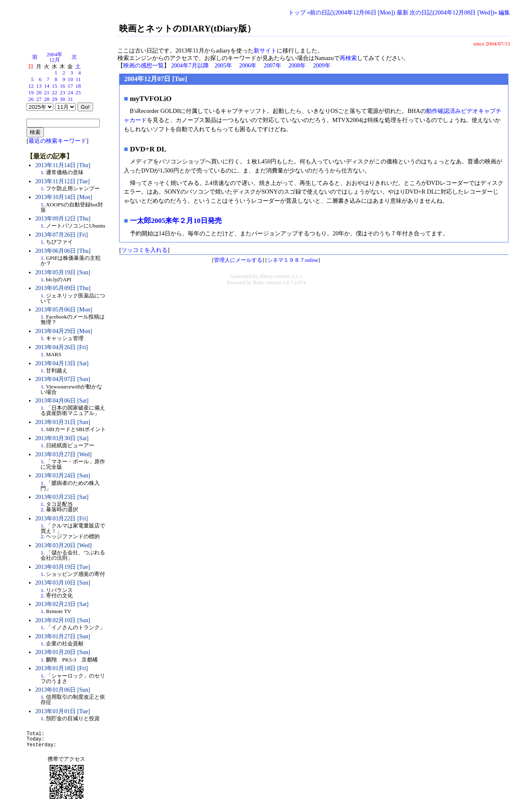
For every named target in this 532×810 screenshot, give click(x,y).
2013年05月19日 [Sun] (63, 272)
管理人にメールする (238, 260)
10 (71, 79)
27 (39, 99)
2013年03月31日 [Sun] (63, 422)
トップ (297, 12)
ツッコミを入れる (144, 250)
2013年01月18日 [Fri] (61, 668)
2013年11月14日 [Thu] (63, 165)
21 (47, 93)
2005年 (223, 66)
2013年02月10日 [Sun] (63, 620)
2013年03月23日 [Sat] (62, 497)
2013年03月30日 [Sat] (62, 438)
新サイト (265, 51)
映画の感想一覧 (144, 66)
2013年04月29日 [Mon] (64, 331)
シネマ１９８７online (293, 260)
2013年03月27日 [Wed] (63, 454)
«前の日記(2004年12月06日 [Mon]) (351, 12)
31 (71, 99)
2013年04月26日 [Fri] (61, 347)
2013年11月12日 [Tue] (62, 181)
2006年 (248, 66)
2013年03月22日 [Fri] (61, 519)
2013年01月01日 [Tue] (62, 711)
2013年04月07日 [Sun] (63, 379)
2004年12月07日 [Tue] (156, 79)
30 (63, 99)
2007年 (273, 66)
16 (63, 86)
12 (31, 86)
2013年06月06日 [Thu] (63, 251)
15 (55, 86)
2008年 (297, 66)
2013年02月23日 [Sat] (62, 604)
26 (31, 99)
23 (63, 93)
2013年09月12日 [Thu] (63, 219)
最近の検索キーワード (58, 141)
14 (47, 86)
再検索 (348, 58)
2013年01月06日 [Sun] (63, 690)
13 (39, 86)
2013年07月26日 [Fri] (61, 235)
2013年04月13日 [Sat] (62, 363)
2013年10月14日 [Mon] (64, 197)
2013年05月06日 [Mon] (64, 310)
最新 (403, 12)
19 (31, 93)
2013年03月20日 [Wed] (63, 545)
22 (55, 93)
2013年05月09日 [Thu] (63, 288)
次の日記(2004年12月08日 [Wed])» (453, 12)
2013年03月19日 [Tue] (62, 567)
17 (71, 86)
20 (39, 93)
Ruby (259, 283)
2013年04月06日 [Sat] (62, 401)
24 (71, 93)
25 (78, 93)
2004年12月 (55, 57)
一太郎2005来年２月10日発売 (176, 221)
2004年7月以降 (190, 66)
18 (78, 86)
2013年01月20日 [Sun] (63, 652)
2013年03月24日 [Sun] (63, 476)
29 (55, 99)
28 (47, 99)
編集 (504, 12)
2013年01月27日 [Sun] (63, 636)
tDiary (267, 276)
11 (78, 79)
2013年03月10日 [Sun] (63, 583)
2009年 (322, 66)
